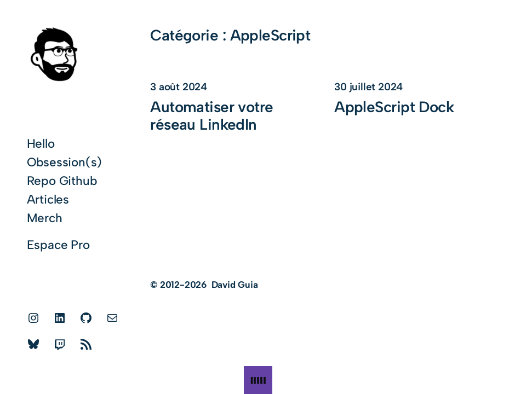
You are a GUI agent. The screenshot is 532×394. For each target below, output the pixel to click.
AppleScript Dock (394, 107)
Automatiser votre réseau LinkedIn (212, 116)
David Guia (235, 285)
